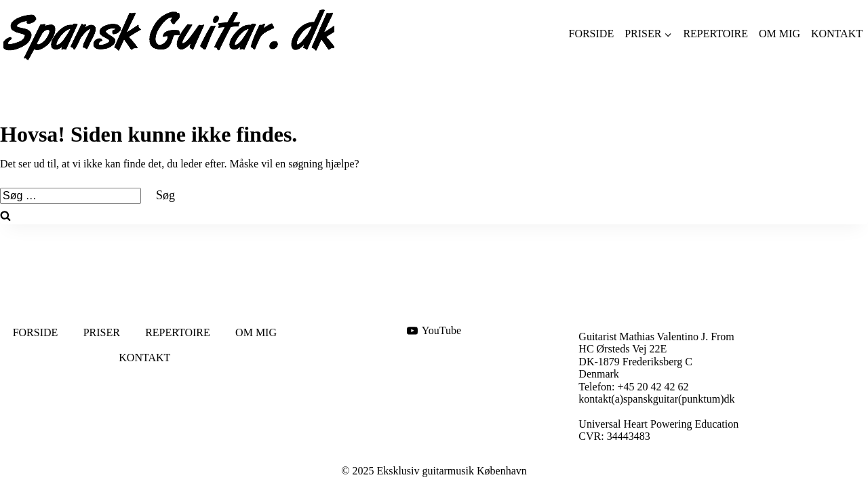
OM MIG (780, 34)
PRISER (102, 332)
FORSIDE (591, 34)
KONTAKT (837, 34)
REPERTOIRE (715, 34)
